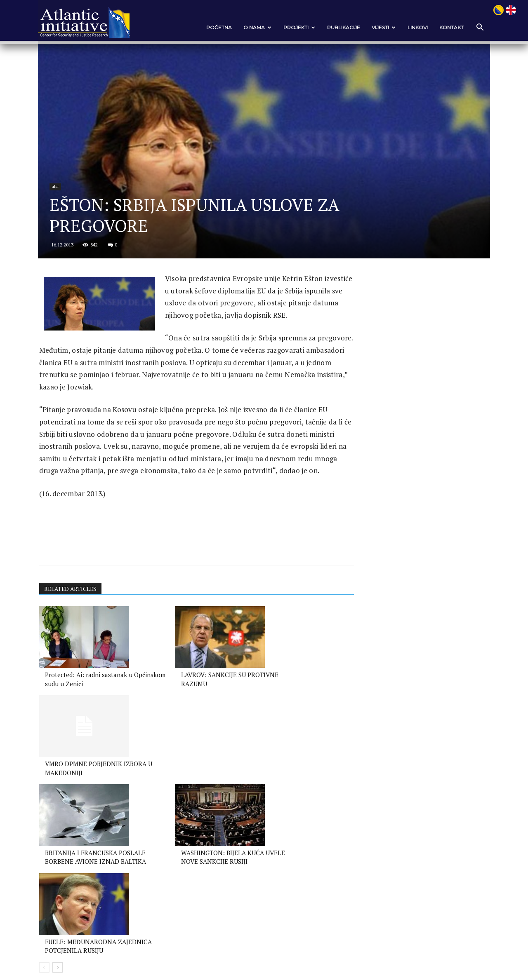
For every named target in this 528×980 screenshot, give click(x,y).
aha (62, 215)
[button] (474, 28)
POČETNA (214, 27)
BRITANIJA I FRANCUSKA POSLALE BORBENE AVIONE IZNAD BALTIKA (84, 832)
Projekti (294, 27)
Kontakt (447, 27)
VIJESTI (379, 27)
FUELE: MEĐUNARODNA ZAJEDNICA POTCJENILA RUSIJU (277, 832)
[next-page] (62, 859)
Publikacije (339, 27)
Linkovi (413, 27)
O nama (252, 27)
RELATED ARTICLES (76, 647)
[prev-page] (49, 859)
